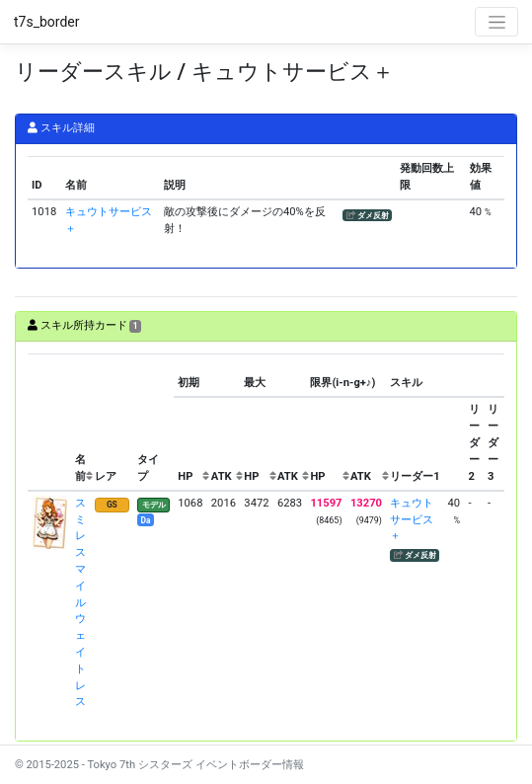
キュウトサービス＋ (412, 520)
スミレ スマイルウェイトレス (80, 603)
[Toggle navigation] (496, 22)
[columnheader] (49, 423)
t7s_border (47, 22)
